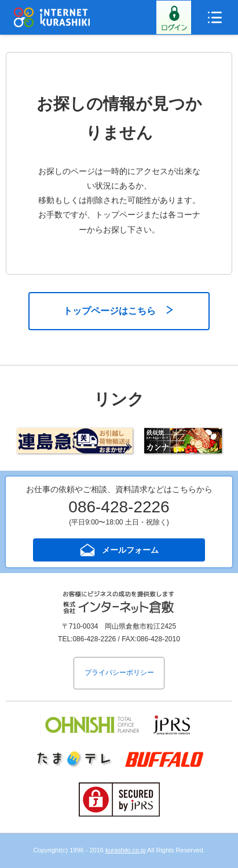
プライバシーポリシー (119, 673)
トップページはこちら (109, 311)
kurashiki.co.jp (126, 850)
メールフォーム (130, 550)
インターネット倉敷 (52, 17)
